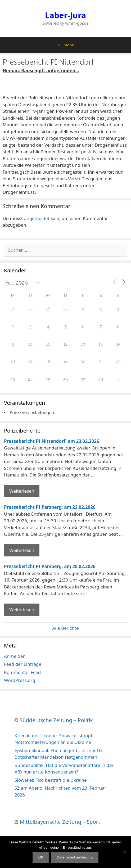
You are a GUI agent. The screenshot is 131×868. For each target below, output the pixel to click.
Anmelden (15, 656)
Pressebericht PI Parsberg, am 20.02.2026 (50, 566)
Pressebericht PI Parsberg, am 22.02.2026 (50, 507)
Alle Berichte (65, 628)
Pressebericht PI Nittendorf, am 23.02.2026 (52, 441)
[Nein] (124, 852)
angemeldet (37, 218)
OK (40, 857)
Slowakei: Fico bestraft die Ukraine (51, 780)
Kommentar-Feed (22, 672)
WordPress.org (20, 680)
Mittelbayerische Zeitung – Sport (60, 822)
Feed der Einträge (23, 664)
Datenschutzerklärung (75, 857)
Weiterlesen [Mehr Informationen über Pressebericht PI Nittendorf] (22, 491)
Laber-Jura (65, 15)
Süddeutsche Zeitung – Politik (56, 720)
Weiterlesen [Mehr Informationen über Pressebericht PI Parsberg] (22, 550)
